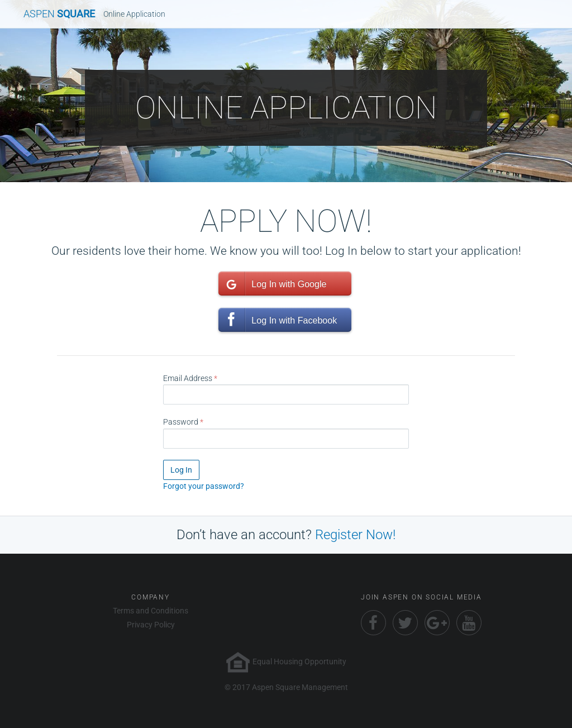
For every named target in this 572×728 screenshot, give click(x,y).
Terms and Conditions (151, 611)
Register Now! (355, 535)
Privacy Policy (151, 625)
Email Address (188, 378)
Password (181, 422)
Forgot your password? (204, 486)
